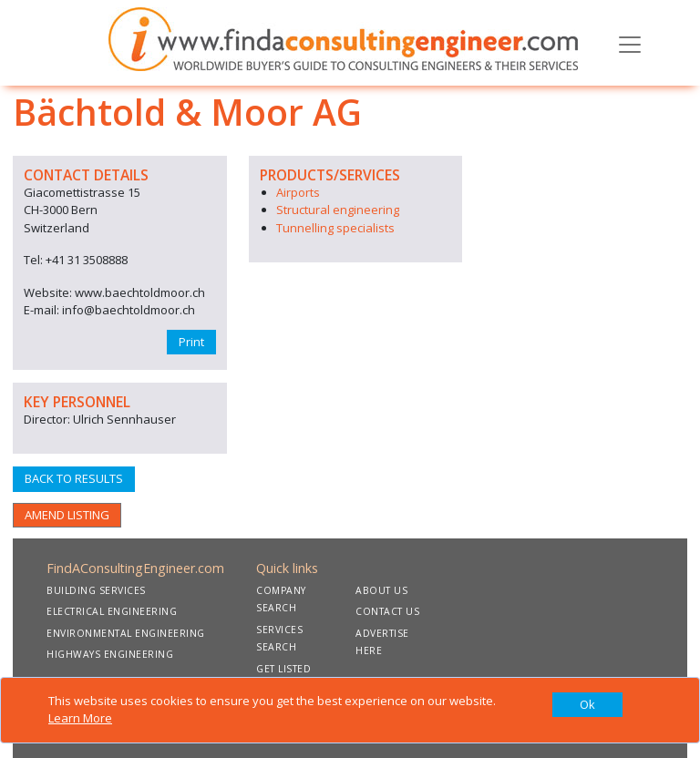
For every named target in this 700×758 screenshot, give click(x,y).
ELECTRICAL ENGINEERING (112, 611)
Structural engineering (338, 210)
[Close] (587, 705)
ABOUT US (381, 590)
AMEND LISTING (67, 515)
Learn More (80, 718)
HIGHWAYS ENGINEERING (110, 654)
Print (191, 342)
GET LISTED (283, 669)
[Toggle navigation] (630, 43)
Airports (298, 192)
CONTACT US (387, 611)
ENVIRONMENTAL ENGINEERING (126, 633)
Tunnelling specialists (335, 228)
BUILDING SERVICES (96, 590)
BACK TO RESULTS (74, 478)
